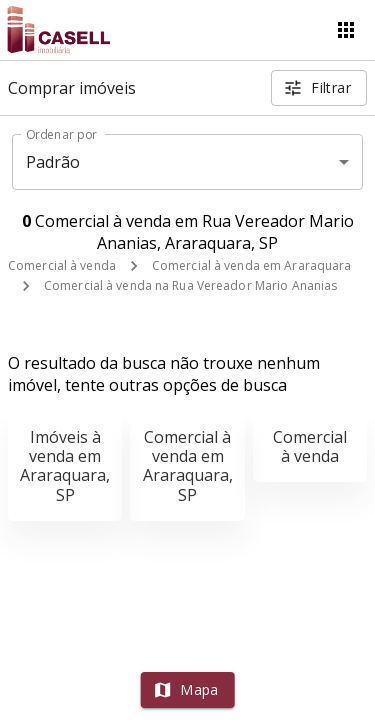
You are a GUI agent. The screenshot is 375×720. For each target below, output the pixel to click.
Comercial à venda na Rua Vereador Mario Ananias (190, 285)
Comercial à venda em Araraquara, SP (188, 466)
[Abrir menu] (346, 30)
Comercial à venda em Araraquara (252, 265)
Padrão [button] (53, 162)
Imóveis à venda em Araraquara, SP (65, 466)
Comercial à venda (62, 265)
